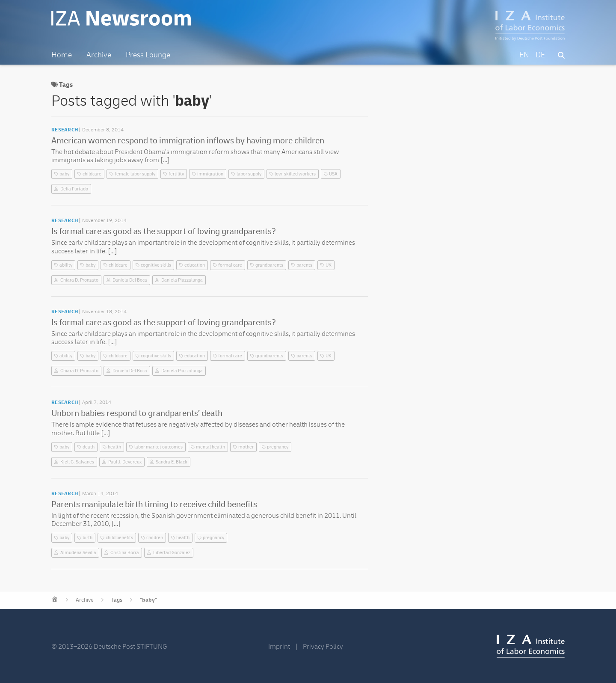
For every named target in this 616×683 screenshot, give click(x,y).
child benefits (119, 538)
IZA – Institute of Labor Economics (530, 26)
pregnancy (278, 447)
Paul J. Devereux (125, 462)
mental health (210, 447)
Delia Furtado (74, 189)
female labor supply (135, 174)
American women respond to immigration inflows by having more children (188, 141)
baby (64, 174)
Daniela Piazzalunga (182, 280)
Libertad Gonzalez (172, 553)
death (89, 447)
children (155, 538)
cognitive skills (156, 265)
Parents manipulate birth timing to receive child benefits (154, 504)
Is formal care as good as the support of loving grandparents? (164, 231)
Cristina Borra (125, 553)
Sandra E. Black (172, 462)
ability (66, 265)
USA (333, 174)
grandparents (269, 265)
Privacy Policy (323, 647)
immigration (210, 174)
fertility (176, 174)
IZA (531, 646)
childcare (92, 174)
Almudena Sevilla (78, 553)
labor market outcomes (158, 447)
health (114, 447)
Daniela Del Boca (130, 280)
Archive (85, 600)
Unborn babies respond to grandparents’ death (137, 413)
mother (246, 447)
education (195, 265)
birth (87, 538)
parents (304, 265)
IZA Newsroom (121, 18)
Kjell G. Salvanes (77, 462)
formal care (230, 265)
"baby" (148, 600)
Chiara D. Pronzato (79, 280)
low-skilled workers (295, 174)
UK (329, 265)
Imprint (279, 647)
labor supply (249, 174)
